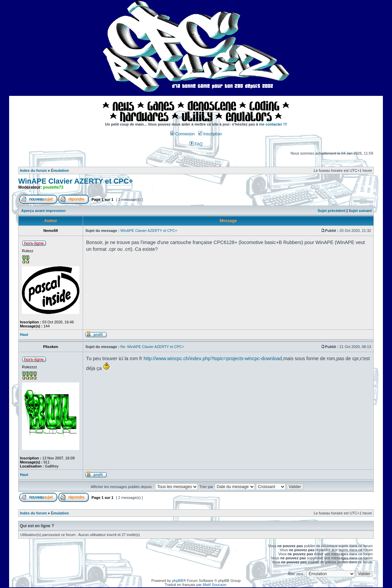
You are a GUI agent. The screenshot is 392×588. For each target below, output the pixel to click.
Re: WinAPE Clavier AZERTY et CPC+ (152, 347)
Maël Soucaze (214, 585)
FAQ (196, 144)
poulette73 (53, 187)
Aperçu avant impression (43, 211)
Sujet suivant (360, 211)
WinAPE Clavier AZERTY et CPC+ (76, 181)
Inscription (210, 134)
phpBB (177, 581)
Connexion (182, 134)
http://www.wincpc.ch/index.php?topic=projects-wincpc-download (213, 358)
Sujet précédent (332, 211)
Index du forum (33, 170)
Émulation (60, 170)
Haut (24, 335)
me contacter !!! (273, 124)
